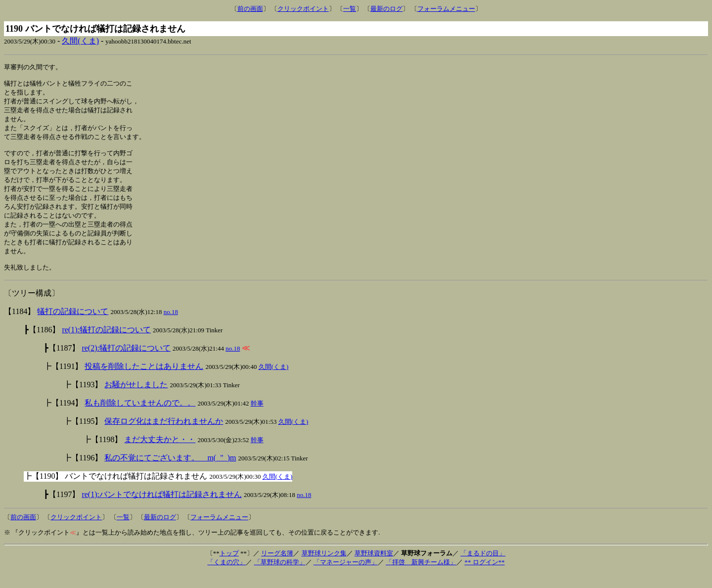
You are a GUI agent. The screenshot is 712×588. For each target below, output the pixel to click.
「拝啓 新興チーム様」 (421, 577)
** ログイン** (484, 577)
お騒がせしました (136, 399)
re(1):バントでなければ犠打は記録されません (162, 509)
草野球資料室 (374, 568)
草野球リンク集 (324, 568)
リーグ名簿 (277, 568)
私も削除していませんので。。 (140, 418)
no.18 (171, 327)
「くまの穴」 (226, 577)
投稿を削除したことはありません (144, 381)
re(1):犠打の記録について (106, 344)
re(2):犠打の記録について (126, 363)
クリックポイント (303, 9)
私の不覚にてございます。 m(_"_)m (170, 473)
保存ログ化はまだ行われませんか (164, 436)
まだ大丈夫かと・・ (160, 454)
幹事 (257, 418)
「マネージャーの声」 (346, 577)
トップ (229, 568)
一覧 (350, 9)
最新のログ (386, 9)
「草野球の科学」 (280, 577)
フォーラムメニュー (446, 9)
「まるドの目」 (483, 568)
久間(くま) (80, 41)
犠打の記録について (73, 326)
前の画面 (250, 9)
